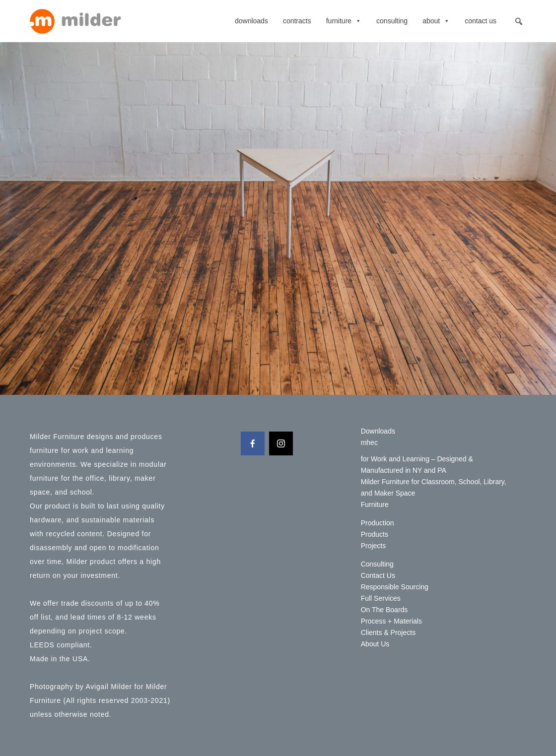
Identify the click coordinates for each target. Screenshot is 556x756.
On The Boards (384, 610)
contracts (297, 21)
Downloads (251, 21)
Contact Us (481, 21)
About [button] (436, 21)
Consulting (392, 21)
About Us (375, 644)
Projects (374, 546)
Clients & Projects (388, 632)
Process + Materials (391, 621)
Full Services (381, 598)
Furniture (344, 21)
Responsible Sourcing (395, 587)
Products (375, 534)
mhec (369, 442)
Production (378, 523)
